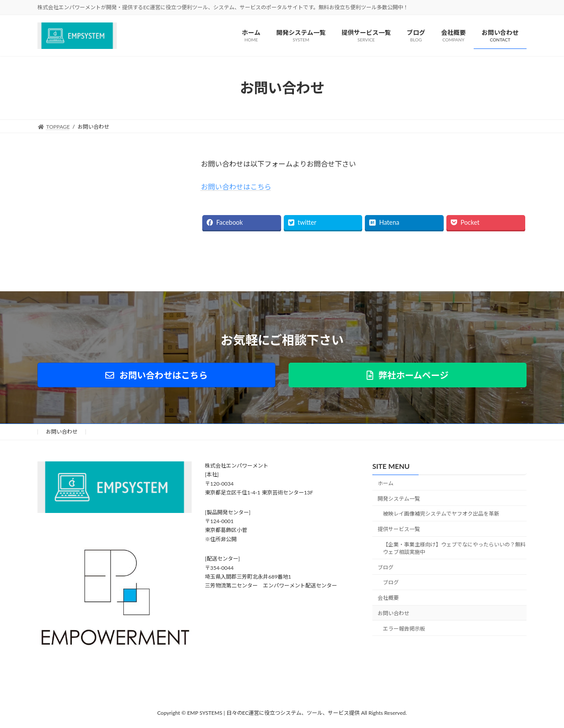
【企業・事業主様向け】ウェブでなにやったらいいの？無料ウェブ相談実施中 (454, 548)
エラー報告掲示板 (404, 629)
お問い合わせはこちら (236, 187)
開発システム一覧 (399, 499)
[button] (156, 375)
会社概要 (388, 598)
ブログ (386, 567)
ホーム (386, 483)
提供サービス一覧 (399, 529)
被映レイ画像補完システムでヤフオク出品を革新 (441, 514)
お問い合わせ (62, 432)
